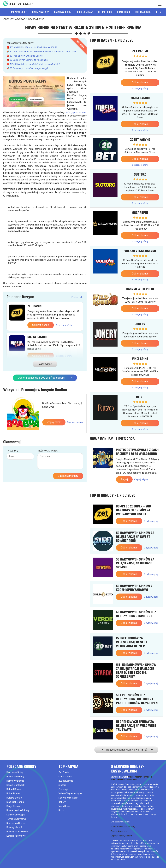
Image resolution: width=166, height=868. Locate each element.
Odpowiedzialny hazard (121, 836)
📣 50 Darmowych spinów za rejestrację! (27, 68)
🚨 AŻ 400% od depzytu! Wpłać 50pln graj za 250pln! (33, 64)
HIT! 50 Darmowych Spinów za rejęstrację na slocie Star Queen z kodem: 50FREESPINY (136, 671)
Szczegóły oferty (64, 325)
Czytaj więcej (141, 480)
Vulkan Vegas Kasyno (140, 251)
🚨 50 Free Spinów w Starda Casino (25, 56)
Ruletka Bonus (143, 12)
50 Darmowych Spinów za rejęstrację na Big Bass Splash (135, 563)
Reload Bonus (105, 12)
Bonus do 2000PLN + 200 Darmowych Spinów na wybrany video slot (133, 510)
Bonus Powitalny (40, 12)
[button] (160, 12)
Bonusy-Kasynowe (21, 4)
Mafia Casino (37, 337)
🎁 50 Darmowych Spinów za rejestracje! (27, 60)
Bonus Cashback (85, 12)
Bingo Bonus (13, 806)
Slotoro (140, 175)
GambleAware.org (119, 831)
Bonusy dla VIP (15, 827)
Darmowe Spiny (19, 12)
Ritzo (140, 397)
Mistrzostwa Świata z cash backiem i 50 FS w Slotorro (137, 452)
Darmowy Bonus (63, 12)
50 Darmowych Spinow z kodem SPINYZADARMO (134, 588)
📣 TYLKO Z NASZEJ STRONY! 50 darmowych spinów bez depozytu (41, 52)
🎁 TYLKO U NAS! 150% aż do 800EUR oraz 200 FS (32, 48)
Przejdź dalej (77, 297)
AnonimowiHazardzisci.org (123, 827)
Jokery (140, 324)
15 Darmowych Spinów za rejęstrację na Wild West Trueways (136, 726)
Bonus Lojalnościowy (18, 810)
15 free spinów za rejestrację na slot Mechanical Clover (132, 642)
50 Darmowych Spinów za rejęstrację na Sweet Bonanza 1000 (135, 537)
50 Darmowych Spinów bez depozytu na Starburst (136, 614)
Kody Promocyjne (16, 815)
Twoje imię (12, 440)
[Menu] (160, 4)
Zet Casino (35, 306)
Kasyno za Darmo (16, 823)
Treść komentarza (47, 440)
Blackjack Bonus (15, 802)
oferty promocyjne (76, 112)
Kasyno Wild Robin (140, 289)
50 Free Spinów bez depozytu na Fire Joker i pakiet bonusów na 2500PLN (137, 699)
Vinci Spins (140, 359)
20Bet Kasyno (140, 140)
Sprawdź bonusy (75, 412)
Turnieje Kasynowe (16, 819)
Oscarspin (140, 213)
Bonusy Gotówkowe (17, 832)
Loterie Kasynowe (16, 836)
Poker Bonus (124, 12)
